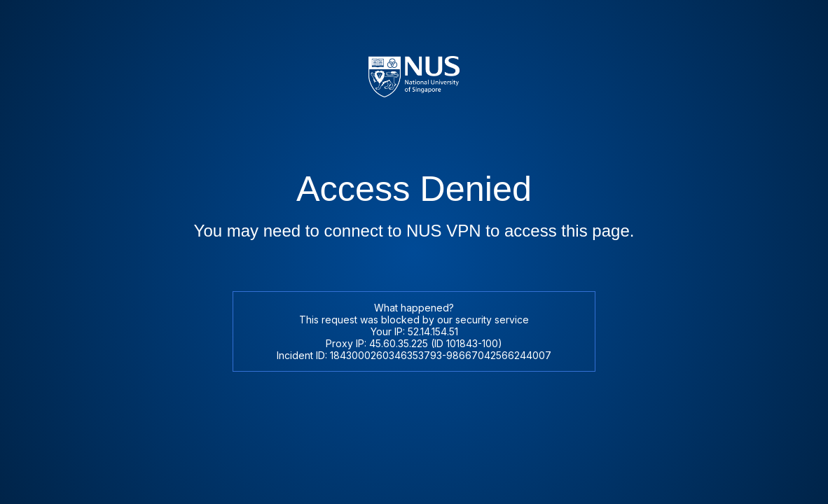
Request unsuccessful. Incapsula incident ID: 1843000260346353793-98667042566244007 (414, 252)
